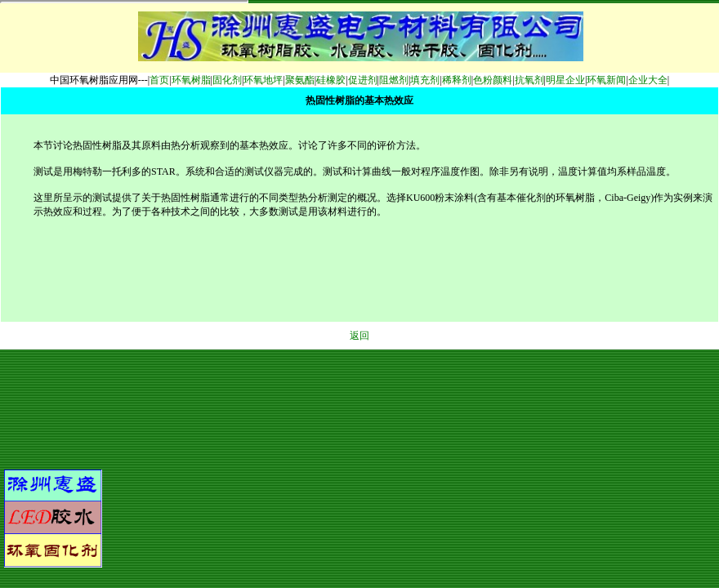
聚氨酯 (300, 80)
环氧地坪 (263, 80)
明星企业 (565, 80)
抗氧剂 (529, 80)
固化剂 (227, 80)
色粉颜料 (493, 80)
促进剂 (363, 80)
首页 (159, 80)
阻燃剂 (394, 80)
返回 (359, 336)
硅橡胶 (331, 80)
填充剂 (425, 80)
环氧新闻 (606, 80)
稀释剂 (457, 80)
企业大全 (648, 80)
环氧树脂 (191, 80)
